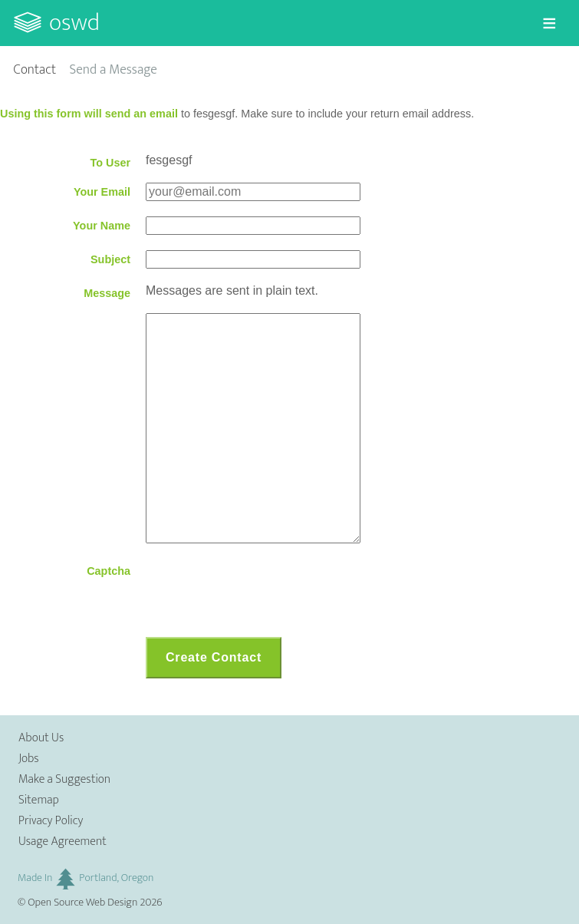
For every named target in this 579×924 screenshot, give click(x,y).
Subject (110, 259)
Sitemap (39, 800)
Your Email (102, 192)
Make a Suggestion (64, 779)
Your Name (102, 226)
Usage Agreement (63, 841)
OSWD (74, 23)
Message (107, 293)
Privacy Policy (51, 821)
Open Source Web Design (82, 903)
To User (110, 163)
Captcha (109, 571)
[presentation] (262, 592)
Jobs (29, 759)
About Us (41, 738)
